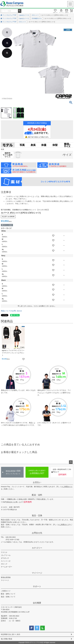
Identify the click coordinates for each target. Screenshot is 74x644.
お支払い (37, 482)
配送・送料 (37, 495)
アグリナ (4, 552)
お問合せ (67, 13)
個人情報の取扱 (7, 639)
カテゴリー (37, 548)
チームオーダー (7, 567)
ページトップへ (71, 462)
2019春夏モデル (37, 18)
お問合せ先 (37, 533)
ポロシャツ (35, 15)
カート (71, 13)
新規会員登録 (6, 577)
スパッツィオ (6, 561)
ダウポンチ (5, 558)
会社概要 (37, 603)
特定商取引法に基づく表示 (11, 634)
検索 (20, 11)
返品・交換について (8, 597)
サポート (37, 586)
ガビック (4, 564)
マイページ (61, 13)
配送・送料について (8, 594)
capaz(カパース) (24, 15)
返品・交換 (37, 515)
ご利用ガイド (68, 487)
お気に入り (55, 13)
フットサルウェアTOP (10, 15)
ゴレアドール (6, 555)
